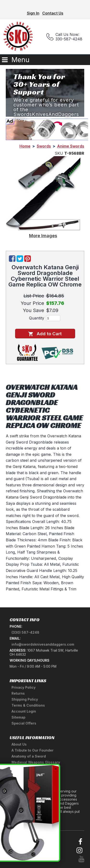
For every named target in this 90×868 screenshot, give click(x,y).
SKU (59, 153)
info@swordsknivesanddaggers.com (43, 644)
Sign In (33, 13)
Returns (18, 693)
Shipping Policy (25, 699)
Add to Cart (45, 334)
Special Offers (24, 723)
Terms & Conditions (28, 705)
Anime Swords (71, 146)
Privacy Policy (24, 687)
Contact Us (53, 13)
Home (25, 146)
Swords (44, 146)
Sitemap (18, 717)
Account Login (24, 711)
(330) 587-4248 (25, 632)
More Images (43, 236)
